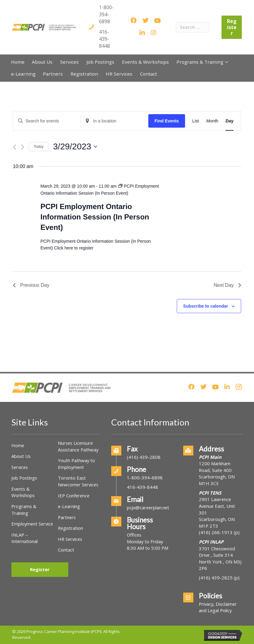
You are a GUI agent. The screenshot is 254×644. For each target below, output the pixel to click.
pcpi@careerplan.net (148, 507)
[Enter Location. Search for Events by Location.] (115, 121)
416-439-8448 (104, 39)
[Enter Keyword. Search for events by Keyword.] (47, 121)
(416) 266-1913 (216, 532)
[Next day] (23, 147)
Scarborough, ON (217, 522)
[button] (227, 62)
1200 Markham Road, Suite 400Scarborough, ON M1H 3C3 (217, 473)
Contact (66, 550)
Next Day (227, 285)
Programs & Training (24, 510)
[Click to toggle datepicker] (75, 147)
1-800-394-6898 (106, 14)
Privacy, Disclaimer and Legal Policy (218, 607)
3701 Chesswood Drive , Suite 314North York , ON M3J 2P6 (220, 558)
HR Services (70, 539)
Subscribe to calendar (206, 306)
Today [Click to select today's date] (39, 147)
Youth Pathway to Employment (76, 464)
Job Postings (24, 478)
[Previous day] (15, 147)
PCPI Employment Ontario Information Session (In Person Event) (95, 217)
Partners (67, 517)
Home (18, 445)
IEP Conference (74, 496)
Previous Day (31, 285)
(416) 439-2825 (216, 578)
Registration (70, 528)
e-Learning (69, 506)
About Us (21, 456)
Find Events (167, 121)
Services (20, 467)
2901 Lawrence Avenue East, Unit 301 (217, 506)
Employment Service (32, 524)
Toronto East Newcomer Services (78, 481)
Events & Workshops (23, 492)
